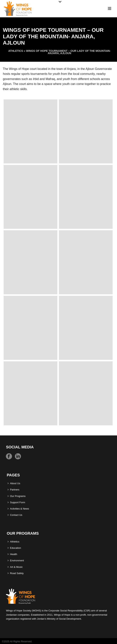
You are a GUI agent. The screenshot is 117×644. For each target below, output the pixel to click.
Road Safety (16, 573)
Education (14, 548)
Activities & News (18, 509)
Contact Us (15, 515)
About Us (14, 483)
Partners (13, 490)
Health (12, 554)
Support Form (16, 502)
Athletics (16, 51)
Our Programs (17, 496)
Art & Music (15, 567)
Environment (16, 560)
